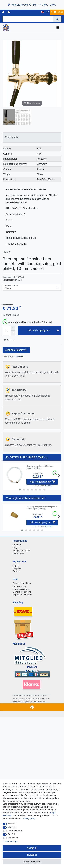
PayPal (11, 834)
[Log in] (4, 12)
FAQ (15, 548)
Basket (16, 571)
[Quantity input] (7, 331)
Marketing (13, 827)
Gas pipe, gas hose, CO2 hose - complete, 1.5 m (40, 467)
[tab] (32, 137)
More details (11, 137)
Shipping (19, 356)
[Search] (57, 19)
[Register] (9, 12)
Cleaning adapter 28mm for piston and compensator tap (42, 508)
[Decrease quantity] (13, 333)
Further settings (10, 841)
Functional (13, 838)
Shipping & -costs (21, 551)
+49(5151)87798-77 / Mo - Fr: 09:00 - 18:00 (32, 5)
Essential (12, 824)
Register (17, 568)
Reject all (32, 855)
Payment (17, 545)
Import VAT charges (22, 595)
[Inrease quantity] (13, 328)
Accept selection (32, 862)
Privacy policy (20, 586)
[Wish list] (47, 12)
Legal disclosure (21, 589)
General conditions (22, 592)
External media (15, 831)
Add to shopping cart (43, 331)
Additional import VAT (16, 350)
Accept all (32, 848)
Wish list (9, 340)
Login (16, 565)
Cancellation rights (22, 583)
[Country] (43, 12)
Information (18, 554)
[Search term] (28, 19)
